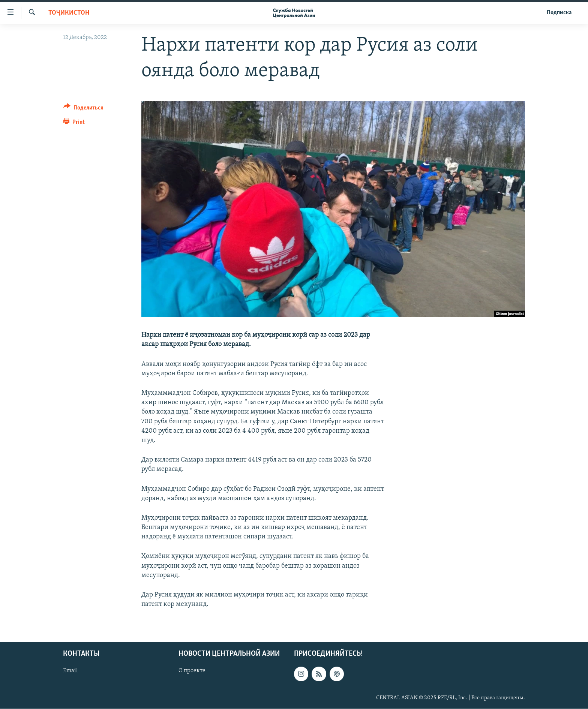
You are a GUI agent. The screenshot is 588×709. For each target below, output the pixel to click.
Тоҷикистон (69, 13)
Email (70, 671)
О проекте (192, 671)
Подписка (559, 13)
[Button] (83, 109)
